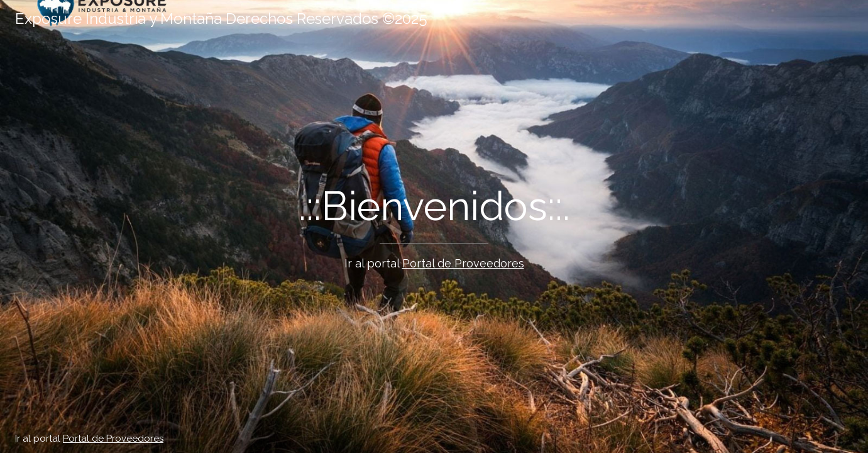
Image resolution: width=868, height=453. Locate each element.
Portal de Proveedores (463, 263)
